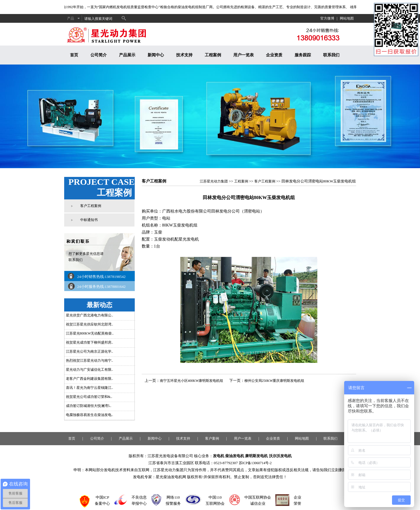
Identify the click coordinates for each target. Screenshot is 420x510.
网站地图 (347, 18)
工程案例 (213, 55)
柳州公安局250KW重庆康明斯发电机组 (274, 381)
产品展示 (127, 55)
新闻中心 (156, 55)
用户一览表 (244, 55)
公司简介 (99, 55)
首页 (74, 55)
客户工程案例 (91, 206)
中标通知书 (89, 220)
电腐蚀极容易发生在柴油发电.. (90, 415)
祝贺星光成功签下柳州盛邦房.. (90, 342)
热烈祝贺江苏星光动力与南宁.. (90, 361)
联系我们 (331, 55)
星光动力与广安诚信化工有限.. (90, 370)
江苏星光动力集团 (214, 181)
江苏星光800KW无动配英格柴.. (90, 333)
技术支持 (184, 55)
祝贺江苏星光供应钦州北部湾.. (90, 324)
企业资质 (274, 55)
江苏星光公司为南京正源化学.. (90, 351)
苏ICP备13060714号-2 (255, 463)
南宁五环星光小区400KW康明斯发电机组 (192, 381)
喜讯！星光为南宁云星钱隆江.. (90, 388)
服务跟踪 (303, 55)
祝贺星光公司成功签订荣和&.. (89, 397)
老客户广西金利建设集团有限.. (90, 379)
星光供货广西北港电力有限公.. (90, 315)
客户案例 (212, 438)
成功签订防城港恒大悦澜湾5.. (89, 406)
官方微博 (327, 18)
